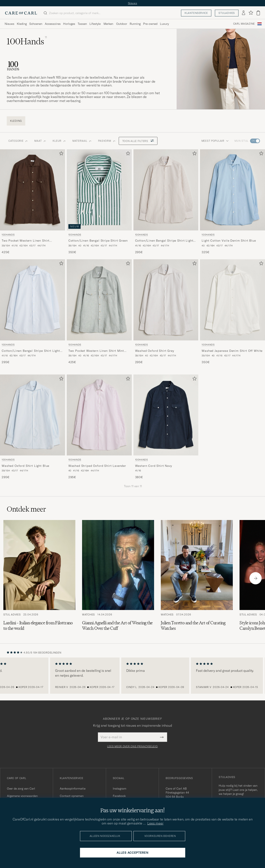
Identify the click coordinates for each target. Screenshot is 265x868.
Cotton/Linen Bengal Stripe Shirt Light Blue (31, 351)
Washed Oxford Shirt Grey (155, 351)
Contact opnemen (72, 796)
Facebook (119, 796)
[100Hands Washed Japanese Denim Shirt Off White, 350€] (232, 312)
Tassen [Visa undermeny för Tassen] (82, 24)
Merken (108, 24)
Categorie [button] (18, 141)
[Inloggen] (244, 13)
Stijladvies (227, 13)
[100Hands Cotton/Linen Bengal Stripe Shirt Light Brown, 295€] (166, 202)
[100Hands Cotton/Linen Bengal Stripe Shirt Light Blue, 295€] (33, 312)
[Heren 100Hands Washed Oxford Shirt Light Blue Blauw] (33, 415)
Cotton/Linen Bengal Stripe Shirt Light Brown (164, 241)
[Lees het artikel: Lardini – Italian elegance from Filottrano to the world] (39, 578)
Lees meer (155, 823)
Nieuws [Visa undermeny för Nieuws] (9, 24)
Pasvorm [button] (107, 141)
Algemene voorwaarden (22, 796)
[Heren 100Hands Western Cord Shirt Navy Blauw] (166, 415)
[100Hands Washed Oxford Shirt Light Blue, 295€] (33, 427)
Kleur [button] (59, 141)
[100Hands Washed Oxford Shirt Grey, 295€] (166, 312)
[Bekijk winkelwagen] (258, 13)
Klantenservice (196, 13)
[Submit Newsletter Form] (162, 737)
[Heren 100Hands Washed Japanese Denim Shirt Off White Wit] (232, 300)
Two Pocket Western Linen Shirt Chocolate (26, 241)
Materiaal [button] (82, 141)
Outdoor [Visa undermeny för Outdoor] (122, 24)
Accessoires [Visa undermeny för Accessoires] (53, 24)
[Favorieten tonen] (251, 13)
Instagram (120, 789)
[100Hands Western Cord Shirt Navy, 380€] (166, 427)
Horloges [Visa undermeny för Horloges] (69, 24)
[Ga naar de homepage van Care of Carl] (21, 13)
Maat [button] (40, 141)
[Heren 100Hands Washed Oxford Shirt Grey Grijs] (166, 300)
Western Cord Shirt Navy (154, 466)
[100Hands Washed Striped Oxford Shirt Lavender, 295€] (99, 427)
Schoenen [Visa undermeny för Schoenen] (36, 24)
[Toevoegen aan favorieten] (60, 154)
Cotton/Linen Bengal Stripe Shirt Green (98, 241)
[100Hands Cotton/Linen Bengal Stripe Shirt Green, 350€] (99, 202)
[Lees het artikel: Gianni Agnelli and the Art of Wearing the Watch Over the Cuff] (118, 578)
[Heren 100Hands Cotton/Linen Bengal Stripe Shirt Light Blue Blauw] (33, 300)
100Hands (8, 235)
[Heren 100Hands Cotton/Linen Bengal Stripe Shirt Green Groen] (99, 190)
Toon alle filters (138, 141)
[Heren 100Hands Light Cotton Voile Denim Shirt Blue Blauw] (232, 190)
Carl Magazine (244, 24)
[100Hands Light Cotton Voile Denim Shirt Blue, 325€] (232, 202)
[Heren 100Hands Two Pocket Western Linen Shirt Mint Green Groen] (99, 300)
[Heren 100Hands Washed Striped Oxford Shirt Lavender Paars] (99, 415)
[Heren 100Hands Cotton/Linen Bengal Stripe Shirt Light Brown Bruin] (166, 190)
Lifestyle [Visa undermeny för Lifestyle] (95, 24)
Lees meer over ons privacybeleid (132, 746)
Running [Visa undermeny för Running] (135, 24)
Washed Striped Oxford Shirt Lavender (97, 466)
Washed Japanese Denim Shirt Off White (232, 351)
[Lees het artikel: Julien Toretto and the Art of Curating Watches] (197, 578)
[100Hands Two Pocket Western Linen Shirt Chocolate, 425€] (33, 202)
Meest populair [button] (215, 141)
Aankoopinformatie (73, 789)
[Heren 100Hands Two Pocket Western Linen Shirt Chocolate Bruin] (33, 190)
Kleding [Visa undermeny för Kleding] (22, 24)
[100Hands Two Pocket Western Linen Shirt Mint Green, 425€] (99, 312)
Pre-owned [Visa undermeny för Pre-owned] (150, 24)
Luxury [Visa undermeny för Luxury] (164, 24)
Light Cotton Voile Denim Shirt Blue (229, 241)
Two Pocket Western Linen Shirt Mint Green (96, 351)
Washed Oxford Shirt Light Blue (25, 466)
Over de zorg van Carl (21, 789)
